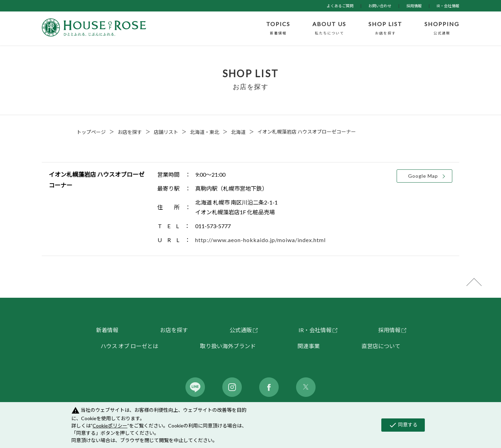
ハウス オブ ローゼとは (129, 346)
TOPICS (278, 29)
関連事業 (309, 346)
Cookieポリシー (110, 426)
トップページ (91, 132)
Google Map (423, 176)
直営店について (381, 346)
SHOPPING (442, 29)
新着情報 (107, 330)
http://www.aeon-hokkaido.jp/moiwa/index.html (260, 240)
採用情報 (414, 6)
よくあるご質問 (340, 6)
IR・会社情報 (448, 6)
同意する (403, 425)
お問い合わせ (380, 6)
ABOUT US (329, 29)
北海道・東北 (205, 132)
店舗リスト (166, 132)
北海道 (238, 132)
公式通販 (241, 330)
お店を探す (130, 132)
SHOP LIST (385, 29)
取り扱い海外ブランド (228, 346)
